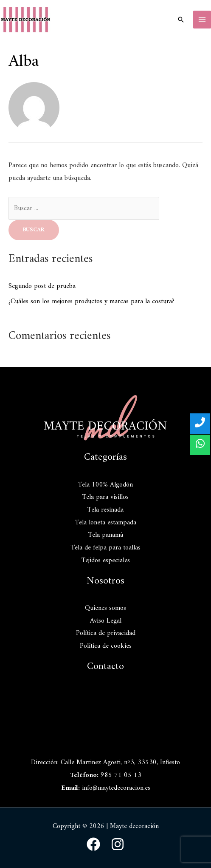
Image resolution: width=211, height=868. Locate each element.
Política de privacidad (106, 633)
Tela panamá (106, 535)
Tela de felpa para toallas (106, 548)
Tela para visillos (105, 497)
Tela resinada (105, 510)
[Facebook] (93, 844)
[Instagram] (118, 844)
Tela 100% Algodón (105, 485)
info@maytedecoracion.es (116, 788)
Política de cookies (106, 646)
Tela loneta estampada (106, 523)
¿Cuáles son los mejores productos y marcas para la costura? (91, 302)
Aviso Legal (106, 621)
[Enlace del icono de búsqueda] (181, 20)
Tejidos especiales (106, 561)
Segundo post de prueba (42, 286)
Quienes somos (105, 608)
